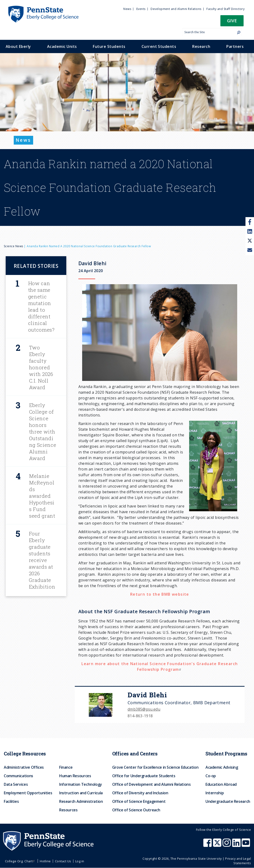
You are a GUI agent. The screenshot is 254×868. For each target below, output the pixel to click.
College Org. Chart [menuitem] (20, 861)
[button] (232, 22)
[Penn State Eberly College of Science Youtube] (246, 845)
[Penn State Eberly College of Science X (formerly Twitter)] (218, 845)
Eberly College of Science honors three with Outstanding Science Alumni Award (43, 432)
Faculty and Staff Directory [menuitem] (225, 9)
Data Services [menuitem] (16, 784)
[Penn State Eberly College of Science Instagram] (227, 845)
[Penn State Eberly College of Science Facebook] (208, 845)
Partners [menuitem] (235, 46)
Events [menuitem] (141, 9)
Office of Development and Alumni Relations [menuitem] (152, 784)
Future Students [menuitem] (109, 46)
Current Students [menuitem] (159, 46)
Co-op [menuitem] (211, 776)
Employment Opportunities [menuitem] (28, 793)
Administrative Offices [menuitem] (24, 767)
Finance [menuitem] (66, 767)
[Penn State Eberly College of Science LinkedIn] (237, 845)
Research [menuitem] (201, 46)
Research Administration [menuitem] (81, 801)
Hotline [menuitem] (45, 861)
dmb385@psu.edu (144, 709)
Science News (13, 246)
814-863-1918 (140, 716)
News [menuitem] (127, 9)
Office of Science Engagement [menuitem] (139, 801)
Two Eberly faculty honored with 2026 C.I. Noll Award (41, 367)
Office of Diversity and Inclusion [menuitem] (140, 793)
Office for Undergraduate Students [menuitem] (144, 776)
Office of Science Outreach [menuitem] (136, 810)
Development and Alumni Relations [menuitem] (176, 9)
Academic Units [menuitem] (62, 46)
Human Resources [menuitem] (75, 776)
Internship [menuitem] (215, 793)
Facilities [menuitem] (11, 801)
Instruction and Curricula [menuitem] (81, 793)
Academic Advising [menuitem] (222, 767)
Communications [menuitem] (18, 776)
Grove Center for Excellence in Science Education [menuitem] (155, 767)
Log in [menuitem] (80, 861)
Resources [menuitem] (68, 810)
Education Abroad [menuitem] (221, 784)
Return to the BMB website (160, 594)
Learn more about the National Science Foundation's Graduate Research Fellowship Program (160, 667)
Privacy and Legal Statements (238, 861)
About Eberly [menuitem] (18, 46)
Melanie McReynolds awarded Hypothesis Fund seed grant (42, 496)
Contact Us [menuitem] (63, 861)
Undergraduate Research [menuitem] (228, 801)
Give (232, 21)
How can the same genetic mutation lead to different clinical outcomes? (41, 306)
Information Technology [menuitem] (81, 784)
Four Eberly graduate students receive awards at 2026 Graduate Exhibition (42, 560)
